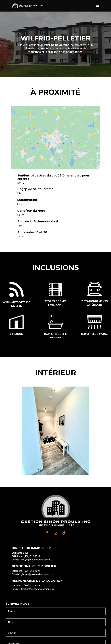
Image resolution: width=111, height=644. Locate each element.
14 (70, 469)
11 (63, 469)
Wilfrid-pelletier (55, 38)
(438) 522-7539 (32, 586)
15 (73, 469)
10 (60, 469)
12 (65, 469)
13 (68, 469)
